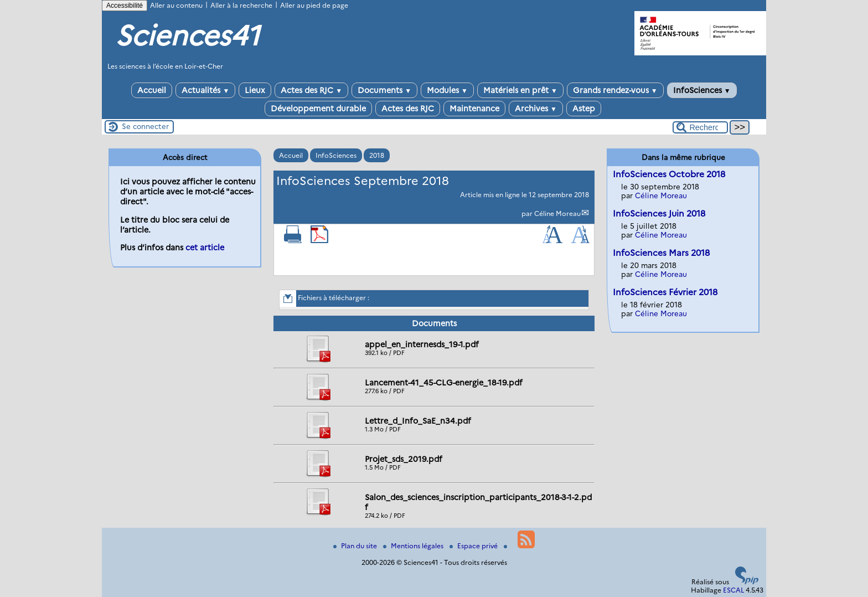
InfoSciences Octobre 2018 (669, 174)
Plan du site (356, 546)
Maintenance (474, 109)
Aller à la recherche (241, 5)
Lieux (255, 90)
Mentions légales (414, 546)
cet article (205, 248)
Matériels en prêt (520, 90)
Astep (584, 109)
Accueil (152, 90)
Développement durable (318, 109)
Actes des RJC (311, 90)
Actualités (205, 90)
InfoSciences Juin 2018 (659, 213)
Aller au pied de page (314, 5)
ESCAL (733, 590)
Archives (536, 109)
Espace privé (474, 546)
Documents (384, 90)
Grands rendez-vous (615, 90)
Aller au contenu (176, 5)
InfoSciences (702, 90)
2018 (377, 155)
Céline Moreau (557, 213)
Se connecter (145, 126)
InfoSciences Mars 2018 (661, 253)
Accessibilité (125, 6)
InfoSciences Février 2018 (665, 292)
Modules (447, 90)
